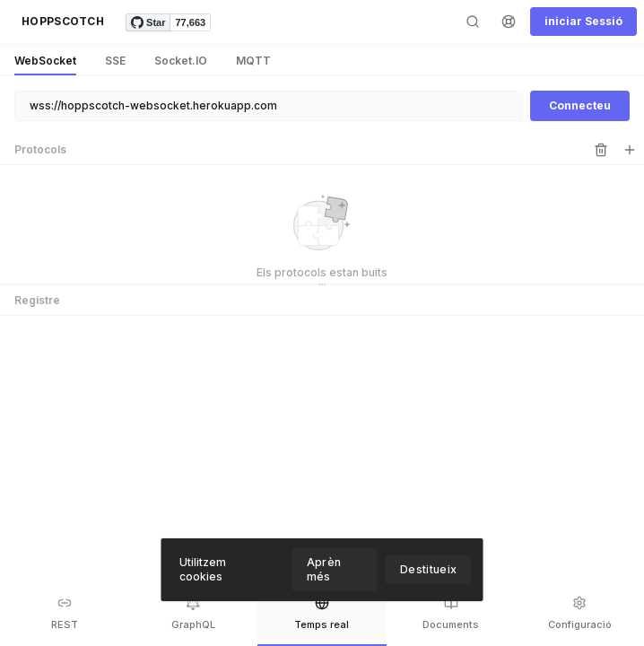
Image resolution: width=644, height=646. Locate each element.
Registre (37, 300)
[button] (63, 22)
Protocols (40, 149)
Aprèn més (324, 569)
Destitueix (429, 569)
